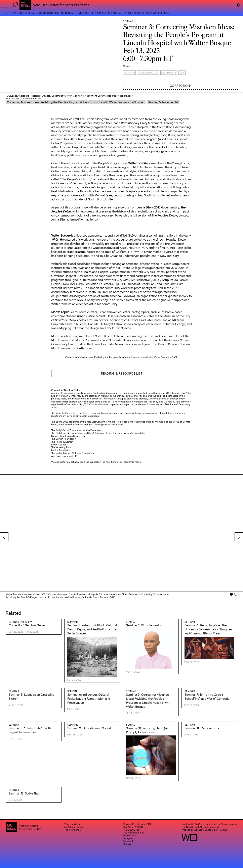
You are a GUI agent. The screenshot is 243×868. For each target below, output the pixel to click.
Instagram (128, 838)
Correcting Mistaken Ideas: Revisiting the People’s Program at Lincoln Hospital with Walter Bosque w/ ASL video (76, 102)
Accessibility (129, 835)
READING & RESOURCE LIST (122, 373)
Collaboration (148, 73)
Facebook (128, 841)
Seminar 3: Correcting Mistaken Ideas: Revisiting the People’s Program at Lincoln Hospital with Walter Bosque (99, 13)
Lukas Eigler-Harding (216, 830)
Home (6, 13)
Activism (129, 73)
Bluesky (127, 844)
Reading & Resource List (163, 102)
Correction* (181, 85)
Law (182, 73)
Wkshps (198, 830)
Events (17, 13)
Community (169, 73)
